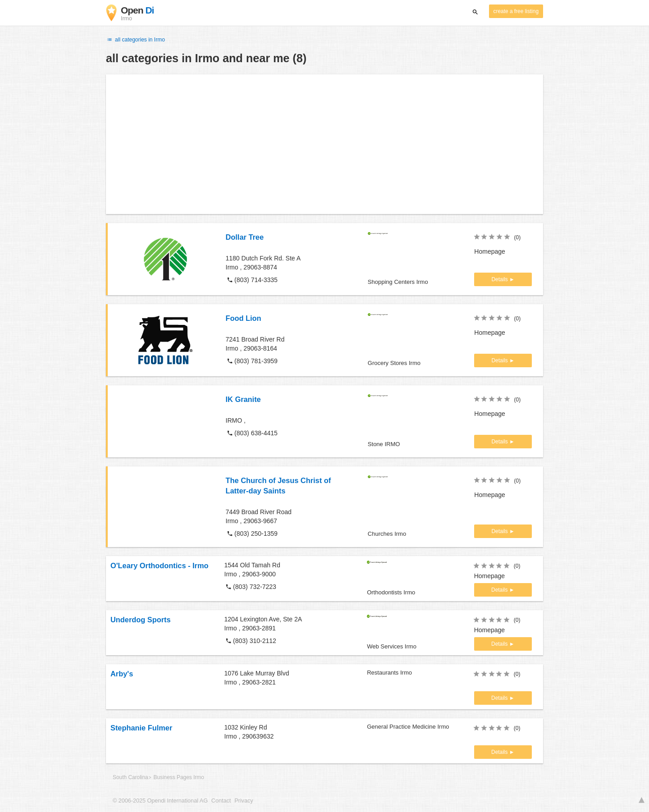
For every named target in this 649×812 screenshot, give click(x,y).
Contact (221, 801)
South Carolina (130, 777)
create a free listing (516, 11)
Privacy (244, 801)
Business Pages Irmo (178, 777)
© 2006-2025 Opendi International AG (160, 801)
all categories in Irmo (135, 40)
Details (500, 279)
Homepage (490, 251)
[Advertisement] (324, 144)
